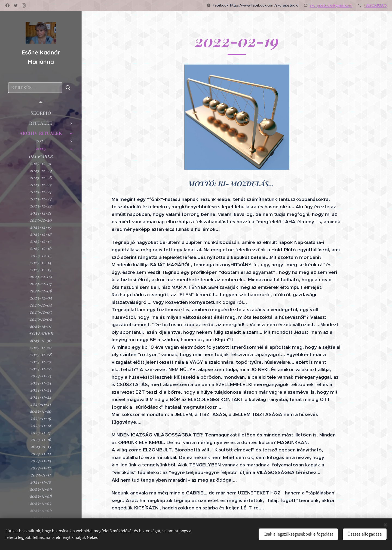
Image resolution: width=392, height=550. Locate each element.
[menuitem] (41, 113)
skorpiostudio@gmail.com (331, 5)
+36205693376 (375, 5)
